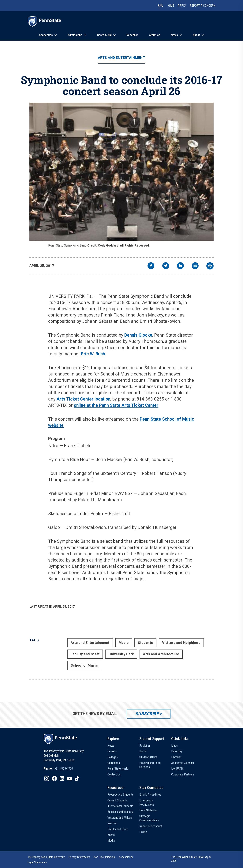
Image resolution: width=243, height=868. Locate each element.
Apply (182, 6)
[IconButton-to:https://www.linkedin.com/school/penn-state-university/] (62, 778)
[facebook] (151, 266)
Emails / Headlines (150, 795)
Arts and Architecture (161, 654)
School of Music (84, 665)
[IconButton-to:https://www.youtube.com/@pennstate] (69, 778)
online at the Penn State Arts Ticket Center (116, 405)
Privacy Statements (79, 857)
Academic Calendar (183, 763)
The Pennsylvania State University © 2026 (191, 859)
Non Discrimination (104, 857)
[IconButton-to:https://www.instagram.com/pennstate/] (47, 778)
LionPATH (177, 769)
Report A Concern (203, 6)
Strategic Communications (149, 818)
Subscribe (147, 714)
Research (132, 35)
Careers (112, 751)
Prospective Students (120, 795)
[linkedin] (180, 266)
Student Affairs (148, 757)
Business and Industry (120, 812)
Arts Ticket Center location (83, 399)
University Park (121, 654)
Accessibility (126, 857)
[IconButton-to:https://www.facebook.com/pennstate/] (54, 778)
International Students (120, 806)
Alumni (111, 835)
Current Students (118, 800)
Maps (174, 746)
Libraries (176, 757)
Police (143, 832)
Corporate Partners (183, 774)
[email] (195, 266)
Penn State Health (118, 769)
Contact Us (114, 774)
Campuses (114, 763)
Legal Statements (37, 862)
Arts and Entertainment (122, 58)
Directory (177, 751)
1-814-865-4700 (63, 769)
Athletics (155, 35)
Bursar (143, 751)
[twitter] (166, 266)
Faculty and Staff (85, 654)
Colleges (113, 757)
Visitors (112, 823)
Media (111, 841)
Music (124, 643)
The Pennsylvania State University (46, 857)
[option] (58, 769)
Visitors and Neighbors (181, 643)
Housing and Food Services (150, 765)
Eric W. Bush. (94, 354)
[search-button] (160, 5)
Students (145, 643)
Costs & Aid (104, 35)
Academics (46, 35)
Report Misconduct (151, 826)
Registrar (145, 746)
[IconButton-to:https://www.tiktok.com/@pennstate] (77, 778)
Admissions (75, 35)
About (196, 35)
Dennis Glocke (138, 335)
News (174, 35)
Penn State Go (148, 810)
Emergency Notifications (147, 802)
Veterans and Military (120, 818)
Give (171, 6)
